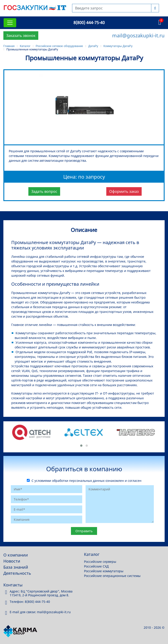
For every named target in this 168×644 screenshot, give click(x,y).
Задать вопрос (44, 191)
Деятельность (17, 573)
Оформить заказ (124, 191)
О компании (16, 555)
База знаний (16, 567)
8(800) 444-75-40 (89, 22)
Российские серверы (100, 562)
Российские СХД (96, 566)
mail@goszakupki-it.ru (138, 35)
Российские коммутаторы (104, 571)
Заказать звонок (21, 36)
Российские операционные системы (112, 576)
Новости (12, 561)
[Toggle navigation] (10, 23)
